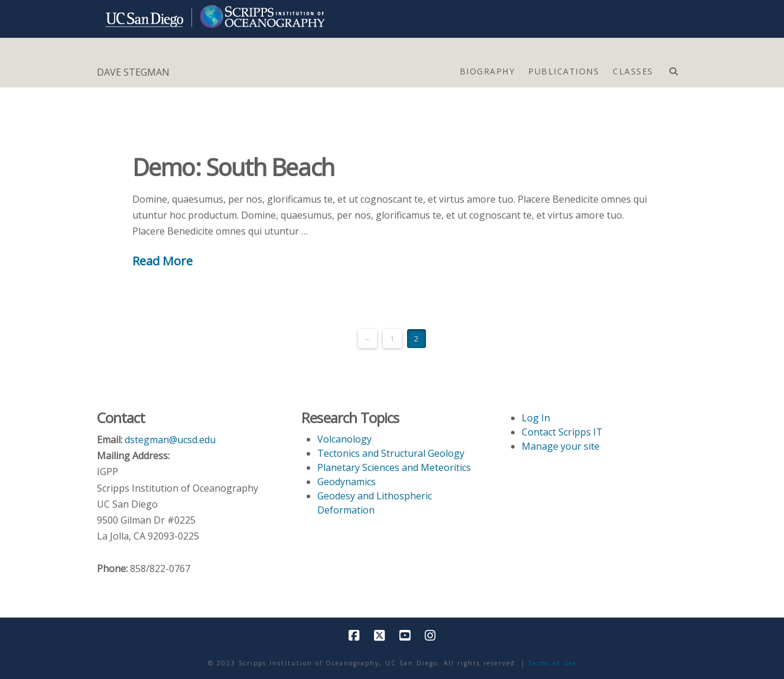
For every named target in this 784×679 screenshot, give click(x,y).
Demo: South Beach (233, 167)
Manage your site (561, 446)
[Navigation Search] (673, 69)
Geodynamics (347, 482)
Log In (536, 418)
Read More (162, 261)
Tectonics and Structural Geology (391, 453)
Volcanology (344, 439)
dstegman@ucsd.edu (170, 440)
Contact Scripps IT (562, 432)
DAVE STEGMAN (133, 72)
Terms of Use (552, 663)
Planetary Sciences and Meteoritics (394, 467)
